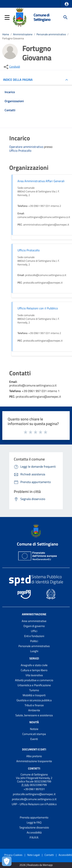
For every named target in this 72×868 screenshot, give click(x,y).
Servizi (34, 658)
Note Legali (34, 855)
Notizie (34, 729)
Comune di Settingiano (42, 17)
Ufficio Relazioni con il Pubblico (38, 308)
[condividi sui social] (12, 67)
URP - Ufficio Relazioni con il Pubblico (34, 804)
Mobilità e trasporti (34, 695)
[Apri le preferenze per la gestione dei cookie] (7, 861)
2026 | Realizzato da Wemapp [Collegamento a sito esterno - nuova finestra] (36, 865)
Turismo (34, 690)
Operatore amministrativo (27, 147)
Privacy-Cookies (13, 855)
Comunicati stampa (34, 734)
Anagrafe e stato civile (34, 665)
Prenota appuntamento (34, 817)
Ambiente (34, 710)
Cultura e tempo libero (34, 670)
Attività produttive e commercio (34, 680)
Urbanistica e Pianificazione (34, 685)
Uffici (34, 631)
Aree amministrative (34, 621)
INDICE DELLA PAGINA (19, 80)
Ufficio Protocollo (20, 151)
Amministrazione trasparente (34, 761)
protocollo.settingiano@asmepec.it (34, 794)
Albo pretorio (34, 756)
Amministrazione (23, 34)
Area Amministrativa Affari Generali (41, 181)
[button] (67, 4)
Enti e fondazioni (34, 636)
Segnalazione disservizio (34, 827)
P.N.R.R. (34, 837)
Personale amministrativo (51, 34)
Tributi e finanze (34, 705)
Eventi (34, 739)
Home (6, 34)
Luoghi (34, 651)
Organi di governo (34, 626)
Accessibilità (34, 832)
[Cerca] (65, 17)
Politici (34, 641)
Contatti (34, 768)
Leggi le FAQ (34, 822)
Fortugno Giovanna (13, 38)
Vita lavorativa (34, 675)
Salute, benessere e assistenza (34, 715)
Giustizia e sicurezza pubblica (34, 700)
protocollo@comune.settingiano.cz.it (34, 799)
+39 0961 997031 (34, 789)
